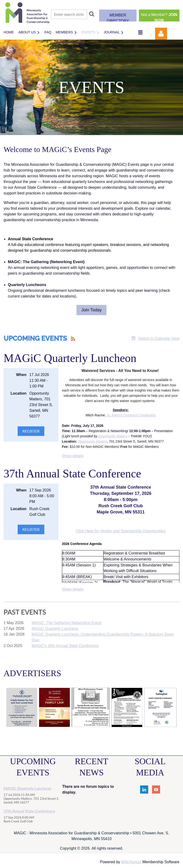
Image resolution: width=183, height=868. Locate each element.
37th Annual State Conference (72, 473)
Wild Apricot (131, 862)
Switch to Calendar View (159, 338)
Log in (161, 34)
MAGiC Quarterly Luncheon (70, 358)
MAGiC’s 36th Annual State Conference (65, 646)
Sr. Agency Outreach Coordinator (131, 415)
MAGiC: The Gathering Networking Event (66, 623)
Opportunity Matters (113, 436)
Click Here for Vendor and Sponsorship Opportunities (121, 531)
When (21, 375)
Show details (73, 456)
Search (92, 14)
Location (18, 393)
